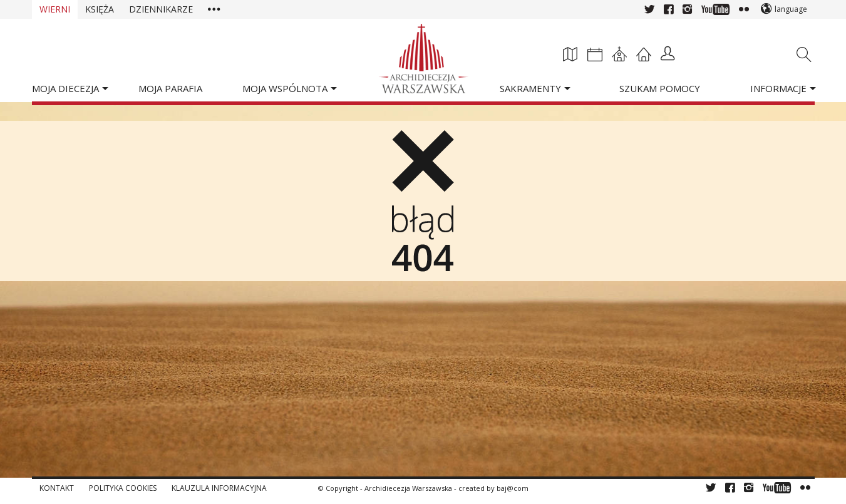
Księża (100, 9)
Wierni (55, 9)
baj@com (513, 488)
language (791, 9)
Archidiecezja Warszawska (408, 488)
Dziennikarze (161, 9)
